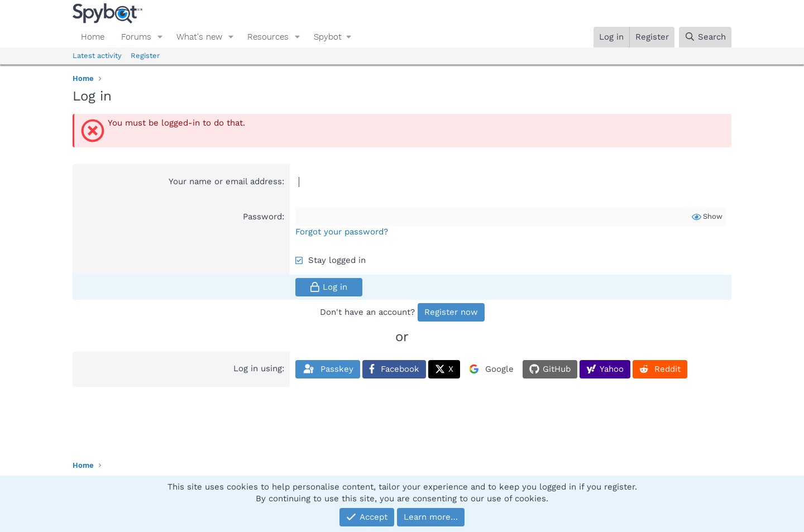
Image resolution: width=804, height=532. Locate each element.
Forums (136, 37)
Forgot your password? (342, 232)
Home (93, 37)
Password (262, 217)
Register (145, 56)
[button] (160, 37)
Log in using (258, 368)
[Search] (705, 37)
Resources (268, 37)
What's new (199, 37)
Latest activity (97, 56)
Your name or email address (225, 181)
